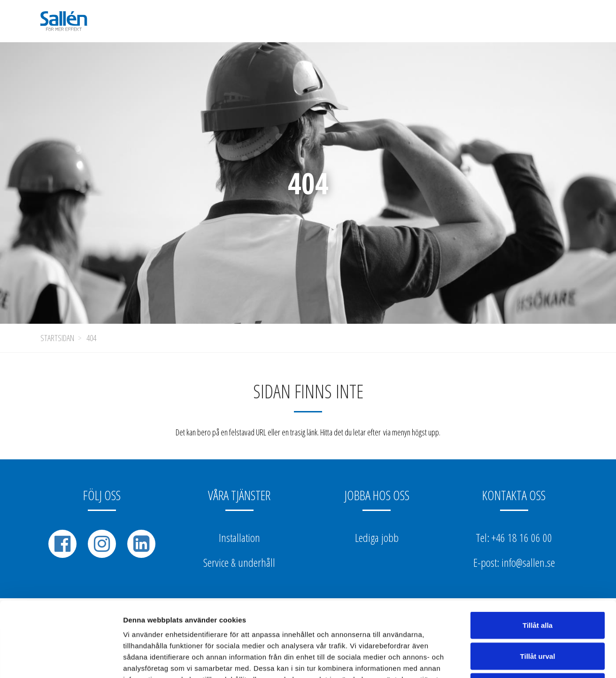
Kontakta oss (514, 495)
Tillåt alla (538, 555)
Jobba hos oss (377, 495)
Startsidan (57, 338)
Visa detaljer (510, 659)
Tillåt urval (538, 586)
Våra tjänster (239, 495)
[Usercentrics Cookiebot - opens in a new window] (61, 660)
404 (91, 338)
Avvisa (538, 616)
